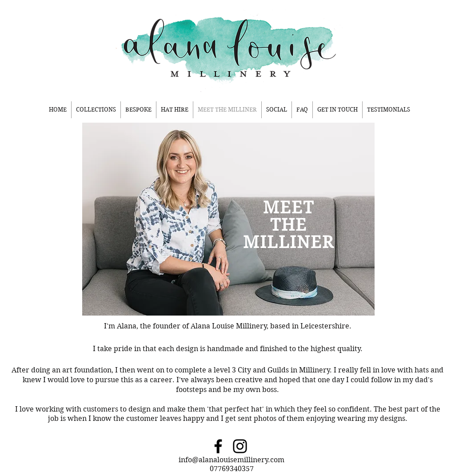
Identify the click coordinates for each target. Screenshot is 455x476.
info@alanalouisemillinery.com (231, 460)
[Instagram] (240, 446)
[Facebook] (218, 446)
